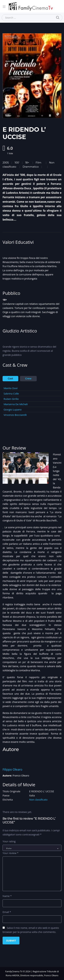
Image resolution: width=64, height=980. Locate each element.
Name (7, 896)
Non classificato (38, 800)
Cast (10, 379)
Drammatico (31, 167)
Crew (28, 379)
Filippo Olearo (12, 769)
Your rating (9, 841)
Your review (10, 853)
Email (7, 912)
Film (38, 163)
